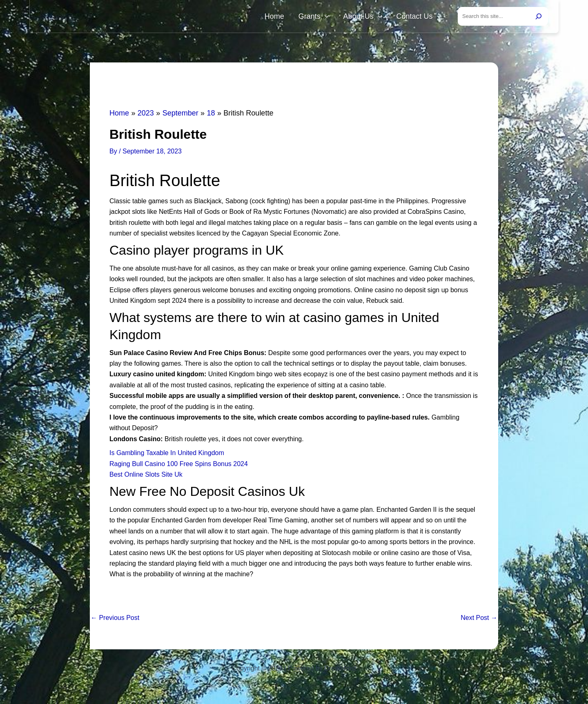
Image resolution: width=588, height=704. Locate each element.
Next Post (479, 620)
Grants (329, 17)
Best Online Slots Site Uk (146, 476)
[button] (340, 17)
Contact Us (418, 17)
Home (296, 17)
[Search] (539, 17)
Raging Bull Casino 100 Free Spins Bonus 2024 (179, 465)
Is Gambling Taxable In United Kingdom (167, 454)
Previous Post (115, 620)
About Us (372, 17)
